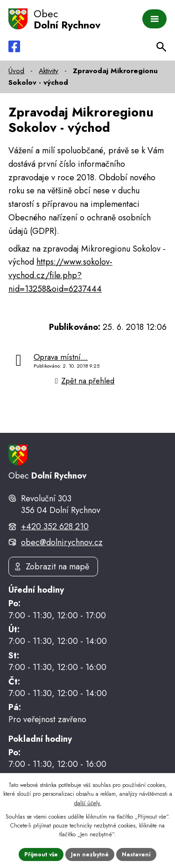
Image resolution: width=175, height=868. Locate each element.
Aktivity (49, 71)
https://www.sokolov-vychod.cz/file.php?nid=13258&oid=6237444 (60, 275)
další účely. (88, 803)
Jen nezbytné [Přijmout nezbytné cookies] (90, 854)
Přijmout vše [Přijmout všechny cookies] (41, 854)
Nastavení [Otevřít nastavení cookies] (136, 854)
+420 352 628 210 (55, 526)
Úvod (16, 71)
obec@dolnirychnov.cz (62, 542)
